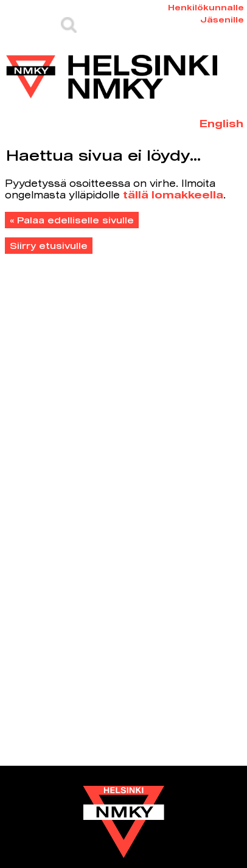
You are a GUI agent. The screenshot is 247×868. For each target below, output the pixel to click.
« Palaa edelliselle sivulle (72, 220)
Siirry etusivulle (49, 246)
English (221, 123)
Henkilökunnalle (206, 7)
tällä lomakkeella (173, 194)
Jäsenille (222, 19)
